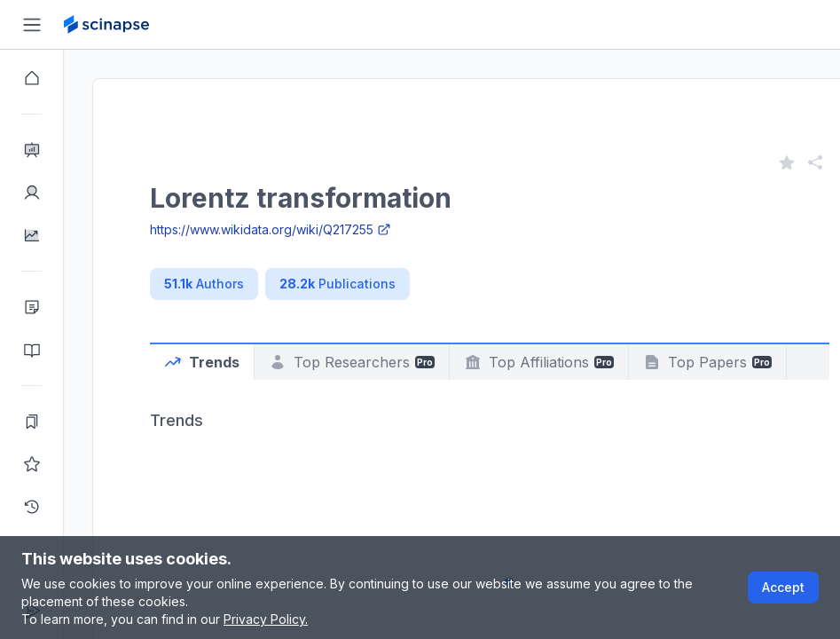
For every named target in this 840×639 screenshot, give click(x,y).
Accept (783, 587)
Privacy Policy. (266, 619)
